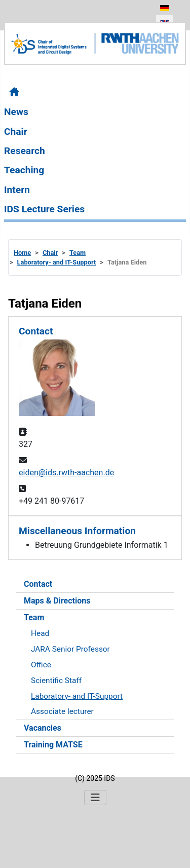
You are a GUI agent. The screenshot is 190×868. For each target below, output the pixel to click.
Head (40, 633)
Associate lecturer (62, 711)
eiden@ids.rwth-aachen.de (66, 473)
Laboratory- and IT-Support (77, 696)
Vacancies (43, 728)
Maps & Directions (57, 601)
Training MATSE (53, 745)
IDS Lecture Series (44, 209)
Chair (16, 131)
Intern (17, 190)
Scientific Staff (56, 681)
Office (41, 665)
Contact (38, 584)
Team (34, 617)
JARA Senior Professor (70, 649)
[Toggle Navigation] (95, 798)
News (16, 112)
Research (25, 151)
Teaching (24, 170)
